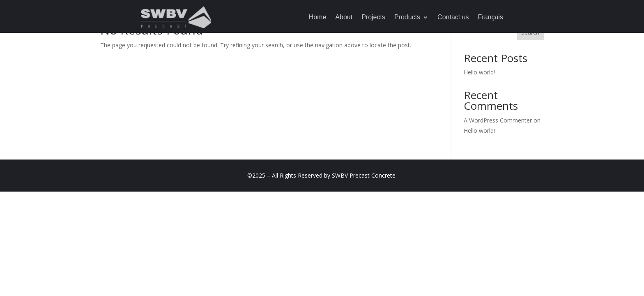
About (344, 17)
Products (407, 17)
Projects (373, 17)
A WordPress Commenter (498, 120)
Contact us (453, 17)
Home (318, 17)
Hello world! (479, 72)
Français (491, 17)
